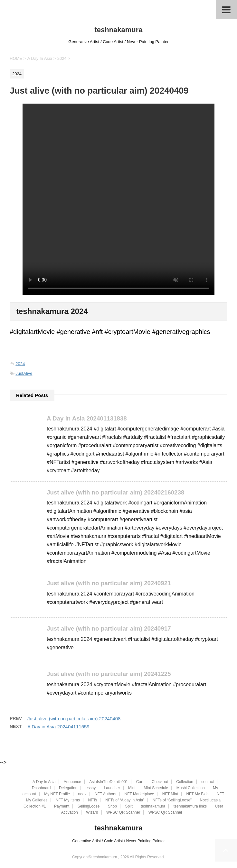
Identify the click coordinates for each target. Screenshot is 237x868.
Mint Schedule (156, 788)
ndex (82, 794)
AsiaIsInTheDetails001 (109, 782)
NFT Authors (105, 794)
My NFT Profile (57, 794)
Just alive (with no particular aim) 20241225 (110, 674)
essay (91, 788)
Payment (62, 807)
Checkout (160, 782)
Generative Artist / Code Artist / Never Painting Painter (118, 841)
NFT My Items (68, 800)
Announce (72, 782)
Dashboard (41, 788)
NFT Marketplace (139, 794)
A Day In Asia (44, 782)
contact (208, 782)
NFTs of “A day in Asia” (125, 800)
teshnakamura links (190, 807)
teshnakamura (118, 30)
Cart (140, 782)
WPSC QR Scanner (123, 813)
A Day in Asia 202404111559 (58, 727)
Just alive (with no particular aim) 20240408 (74, 719)
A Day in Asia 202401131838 (88, 418)
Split (129, 807)
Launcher (112, 788)
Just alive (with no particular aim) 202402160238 (117, 493)
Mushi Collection (191, 788)
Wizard (92, 813)
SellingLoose (89, 807)
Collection (185, 782)
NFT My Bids (197, 794)
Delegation (68, 788)
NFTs (92, 800)
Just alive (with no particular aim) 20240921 (110, 584)
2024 (20, 364)
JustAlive (24, 373)
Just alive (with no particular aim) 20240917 (110, 629)
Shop (112, 807)
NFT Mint (170, 794)
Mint (132, 788)
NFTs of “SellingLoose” (172, 800)
